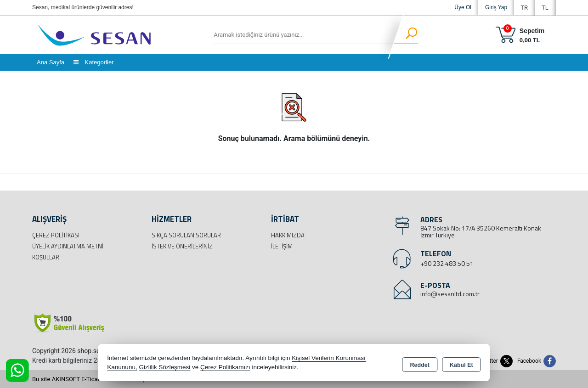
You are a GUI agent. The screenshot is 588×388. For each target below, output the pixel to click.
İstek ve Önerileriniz (182, 246)
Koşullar (46, 257)
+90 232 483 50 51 (447, 263)
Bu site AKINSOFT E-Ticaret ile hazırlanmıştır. (92, 379)
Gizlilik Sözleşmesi (164, 367)
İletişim (282, 246)
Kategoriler (93, 62)
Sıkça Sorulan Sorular (186, 235)
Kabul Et (461, 363)
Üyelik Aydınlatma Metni (68, 246)
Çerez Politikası (56, 235)
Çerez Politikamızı (225, 367)
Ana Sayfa (51, 62)
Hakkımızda (288, 235)
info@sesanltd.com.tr (450, 294)
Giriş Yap (496, 7)
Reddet (420, 363)
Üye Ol (463, 7)
